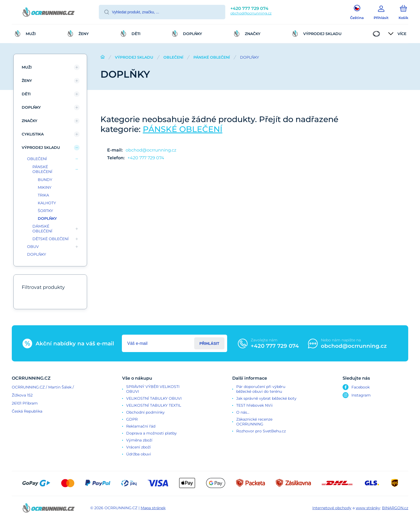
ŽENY (27, 81)
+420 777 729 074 (249, 8)
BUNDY (45, 180)
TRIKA (43, 195)
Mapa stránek (153, 508)
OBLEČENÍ (173, 57)
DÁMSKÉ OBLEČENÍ (42, 229)
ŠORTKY (45, 211)
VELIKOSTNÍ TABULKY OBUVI (154, 398)
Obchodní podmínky (145, 412)
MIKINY (45, 187)
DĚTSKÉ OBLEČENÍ (50, 239)
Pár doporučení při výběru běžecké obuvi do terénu (261, 389)
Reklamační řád (141, 426)
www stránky (368, 508)
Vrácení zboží (138, 447)
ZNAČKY (29, 121)
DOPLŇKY (31, 107)
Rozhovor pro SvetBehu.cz (261, 431)
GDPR (132, 419)
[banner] (49, 13)
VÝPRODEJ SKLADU (134, 57)
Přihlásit (209, 343)
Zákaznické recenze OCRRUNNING (254, 422)
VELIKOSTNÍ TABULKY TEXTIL (154, 405)
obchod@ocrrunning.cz (251, 13)
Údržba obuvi (139, 454)
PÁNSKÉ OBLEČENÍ (212, 57)
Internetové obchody (332, 508)
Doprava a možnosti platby (151, 433)
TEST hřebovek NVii (254, 405)
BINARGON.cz (395, 508)
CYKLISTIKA (33, 134)
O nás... (243, 412)
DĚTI (26, 94)
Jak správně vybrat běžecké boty (266, 398)
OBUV (33, 247)
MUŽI (27, 67)
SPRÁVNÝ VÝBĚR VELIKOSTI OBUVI (153, 389)
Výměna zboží (139, 440)
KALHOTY (47, 203)
